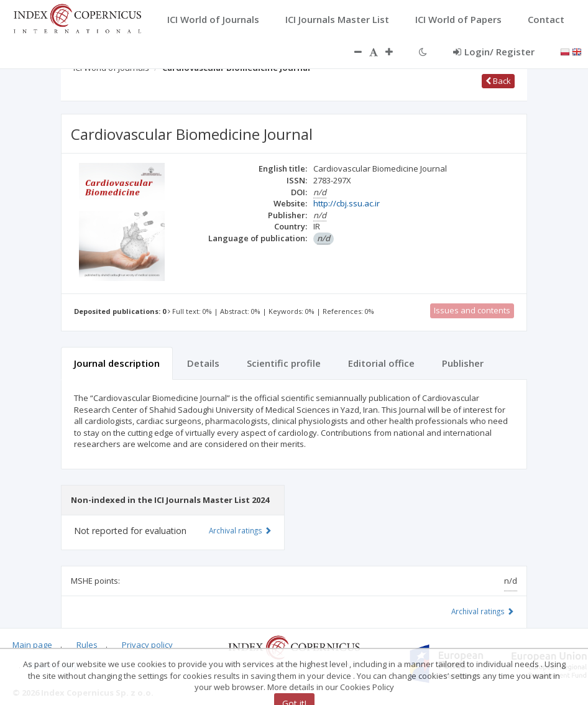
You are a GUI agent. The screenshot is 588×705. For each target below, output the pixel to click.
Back (498, 81)
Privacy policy (147, 645)
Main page (32, 645)
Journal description (117, 363)
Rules (87, 645)
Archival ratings (483, 611)
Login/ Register (494, 52)
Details (203, 363)
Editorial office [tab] (381, 363)
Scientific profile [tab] (284, 363)
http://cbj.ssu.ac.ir (347, 203)
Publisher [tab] (463, 363)
